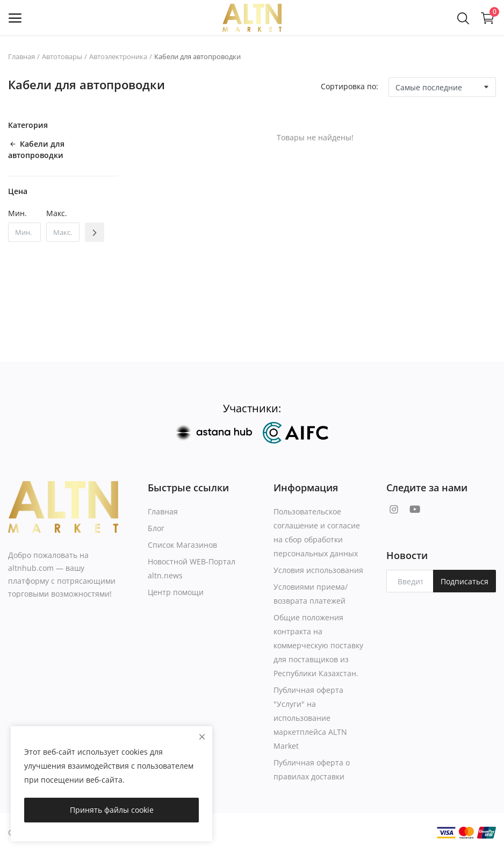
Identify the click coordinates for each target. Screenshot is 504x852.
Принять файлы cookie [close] (112, 810)
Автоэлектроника (118, 56)
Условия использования (318, 570)
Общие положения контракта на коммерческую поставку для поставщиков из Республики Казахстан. (318, 645)
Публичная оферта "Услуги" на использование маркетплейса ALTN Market (310, 718)
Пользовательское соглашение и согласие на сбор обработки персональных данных (317, 532)
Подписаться (465, 581)
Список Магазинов (182, 545)
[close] (202, 737)
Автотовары (62, 56)
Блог (156, 528)
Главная (21, 56)
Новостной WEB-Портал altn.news (192, 568)
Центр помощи (176, 592)
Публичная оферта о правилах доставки (312, 769)
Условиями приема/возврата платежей (311, 594)
